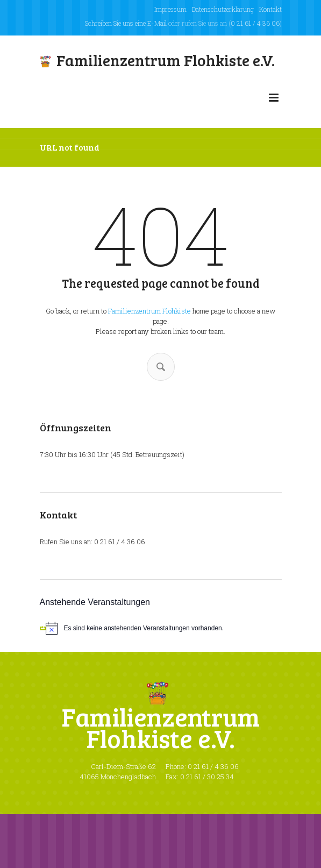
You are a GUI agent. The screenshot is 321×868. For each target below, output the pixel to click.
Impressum (170, 9)
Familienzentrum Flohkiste (149, 311)
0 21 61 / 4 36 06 (255, 23)
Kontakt (270, 9)
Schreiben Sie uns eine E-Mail (126, 23)
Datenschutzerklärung (223, 9)
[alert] (161, 628)
